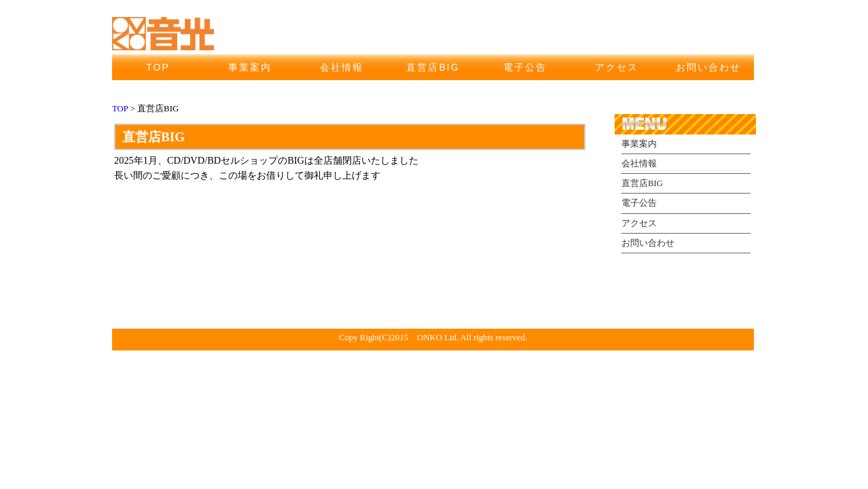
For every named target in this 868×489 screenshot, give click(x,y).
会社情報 (342, 67)
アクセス (617, 67)
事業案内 (250, 67)
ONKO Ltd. (438, 338)
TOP (158, 67)
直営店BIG (433, 67)
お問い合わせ (708, 67)
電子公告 (525, 67)
